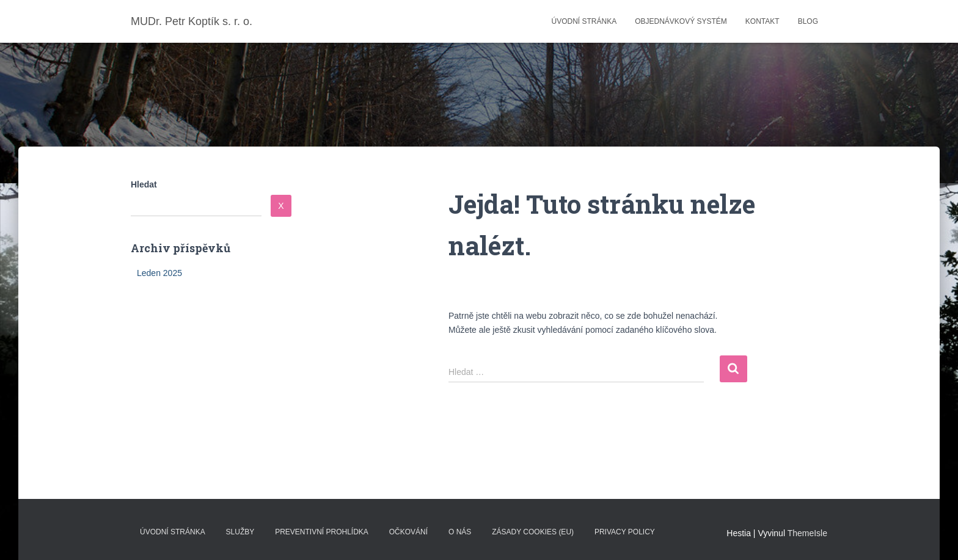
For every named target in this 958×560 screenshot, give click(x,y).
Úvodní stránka (584, 21)
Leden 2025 (159, 273)
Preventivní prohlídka (322, 532)
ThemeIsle (807, 533)
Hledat (144, 184)
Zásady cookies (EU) (533, 532)
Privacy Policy (625, 532)
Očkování (408, 532)
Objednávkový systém (681, 21)
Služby (240, 532)
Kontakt (762, 21)
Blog (808, 21)
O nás (460, 532)
